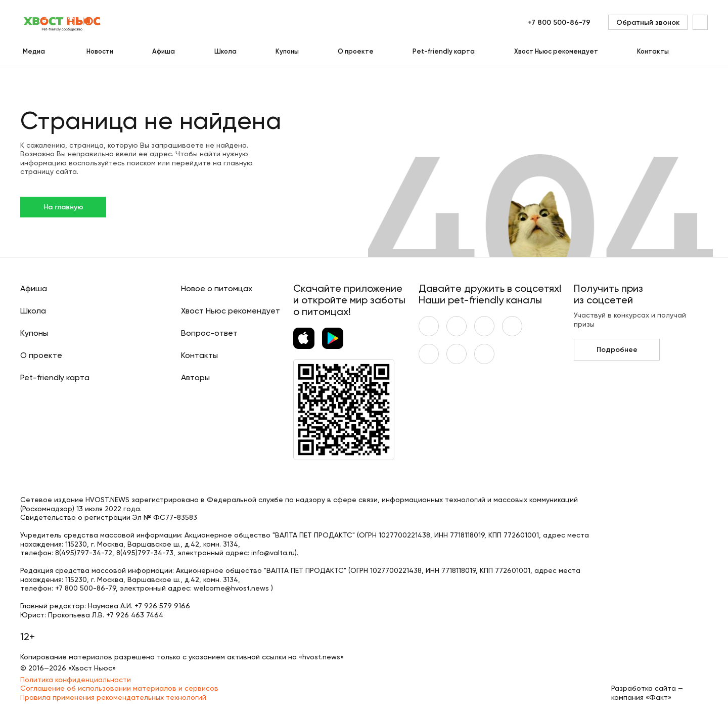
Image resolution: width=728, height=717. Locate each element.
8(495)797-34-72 (84, 553)
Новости (100, 51)
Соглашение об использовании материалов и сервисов (119, 688)
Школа (225, 51)
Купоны (287, 51)
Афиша (164, 51)
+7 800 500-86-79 (559, 23)
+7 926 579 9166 (162, 606)
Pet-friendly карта (444, 51)
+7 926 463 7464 (135, 615)
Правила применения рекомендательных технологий (113, 697)
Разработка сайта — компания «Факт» (647, 693)
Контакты (653, 51)
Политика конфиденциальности (76, 680)
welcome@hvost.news (231, 588)
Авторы (195, 377)
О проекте (356, 51)
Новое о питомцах (217, 288)
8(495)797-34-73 (145, 553)
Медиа (34, 51)
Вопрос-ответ (209, 333)
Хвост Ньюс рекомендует (556, 51)
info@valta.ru (273, 553)
